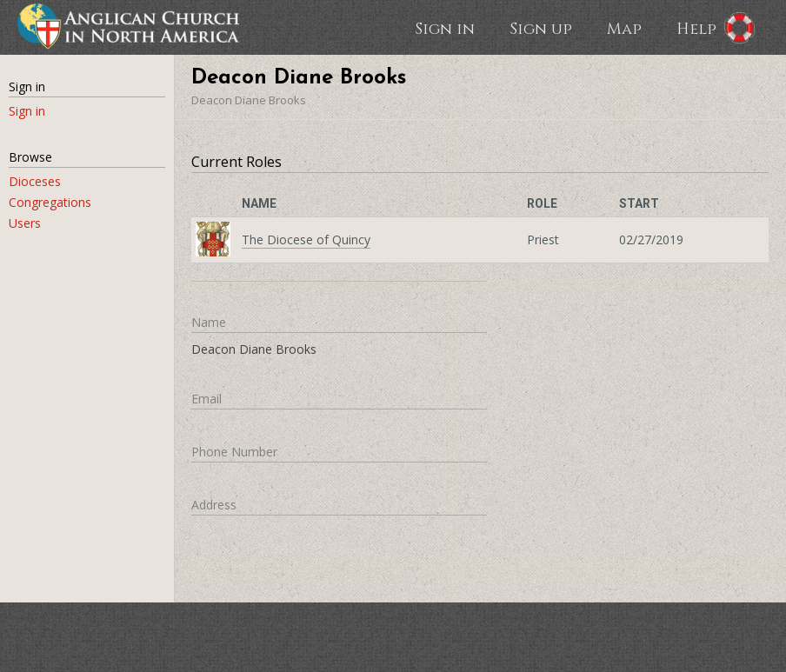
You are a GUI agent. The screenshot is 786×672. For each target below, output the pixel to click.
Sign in (445, 28)
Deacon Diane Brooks (249, 100)
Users (25, 223)
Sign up (541, 28)
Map (624, 28)
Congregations (50, 202)
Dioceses (35, 181)
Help (696, 28)
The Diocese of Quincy (306, 240)
